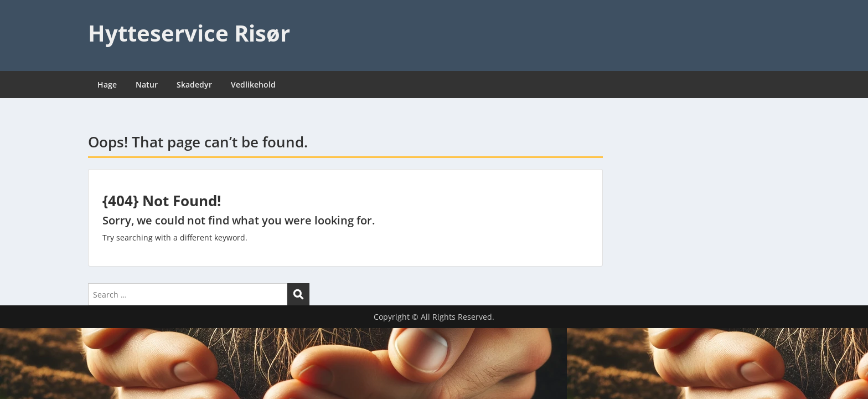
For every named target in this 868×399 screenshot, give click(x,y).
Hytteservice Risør (189, 33)
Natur (147, 85)
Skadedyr (194, 85)
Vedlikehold (253, 85)
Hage (107, 85)
